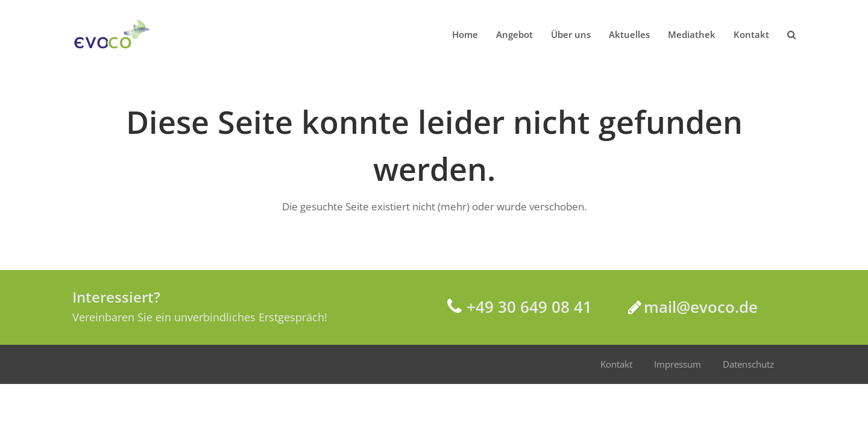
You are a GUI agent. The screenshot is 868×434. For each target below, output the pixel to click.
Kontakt (616, 364)
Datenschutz (748, 364)
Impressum (678, 364)
